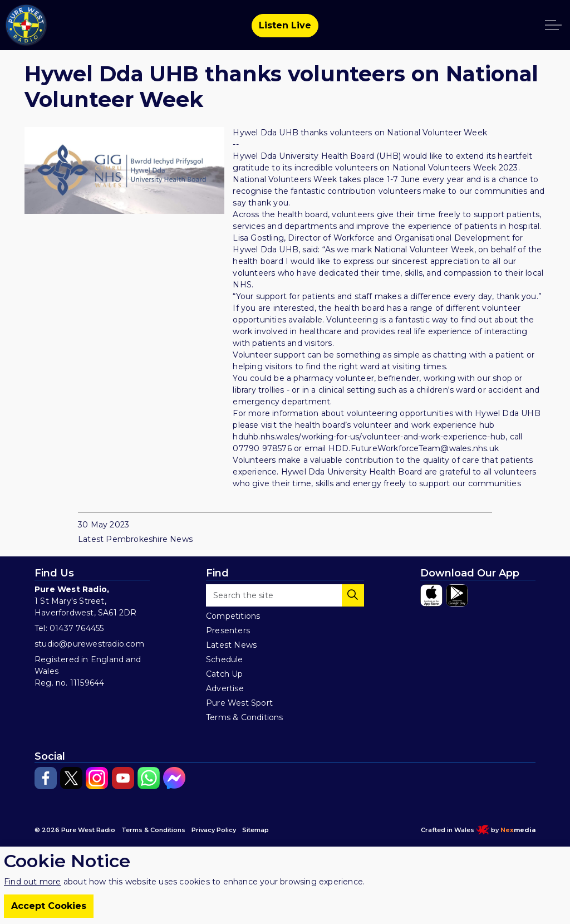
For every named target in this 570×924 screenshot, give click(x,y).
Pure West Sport (239, 703)
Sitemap (255, 830)
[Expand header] (553, 25)
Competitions (233, 616)
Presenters (228, 630)
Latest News (231, 645)
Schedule (225, 659)
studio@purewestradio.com (89, 644)
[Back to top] (285, 875)
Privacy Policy (214, 830)
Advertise (225, 688)
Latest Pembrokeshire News (135, 539)
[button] (353, 595)
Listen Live (285, 26)
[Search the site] (285, 595)
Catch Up (225, 674)
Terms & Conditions (245, 717)
